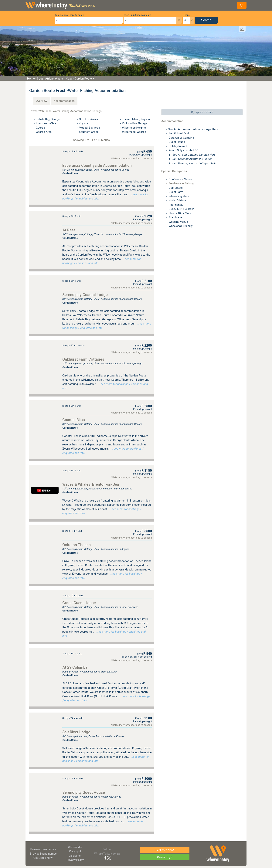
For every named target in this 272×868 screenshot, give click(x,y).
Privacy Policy (75, 860)
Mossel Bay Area (89, 128)
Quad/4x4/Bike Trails (181, 209)
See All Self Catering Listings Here (194, 155)
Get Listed (43, 858)
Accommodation (64, 101)
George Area (44, 132)
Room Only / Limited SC (183, 150)
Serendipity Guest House (84, 792)
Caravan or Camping (181, 138)
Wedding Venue (178, 222)
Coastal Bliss (74, 420)
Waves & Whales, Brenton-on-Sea (91, 484)
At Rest (69, 230)
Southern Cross (89, 132)
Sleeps (186, 15)
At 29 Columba (75, 667)
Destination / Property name (69, 15)
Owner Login (165, 857)
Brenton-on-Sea (46, 123)
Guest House (176, 142)
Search (206, 20)
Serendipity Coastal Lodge (85, 295)
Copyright (75, 851)
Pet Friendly (175, 205)
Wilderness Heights (134, 128)
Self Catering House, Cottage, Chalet (195, 163)
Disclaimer (75, 856)
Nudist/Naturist (178, 200)
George (40, 128)
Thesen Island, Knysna (136, 119)
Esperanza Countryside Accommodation (97, 165)
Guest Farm (176, 192)
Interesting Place (179, 196)
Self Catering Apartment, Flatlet (192, 159)
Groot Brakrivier (89, 119)
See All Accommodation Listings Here (193, 129)
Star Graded (176, 217)
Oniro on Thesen (76, 545)
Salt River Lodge (76, 732)
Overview (41, 101)
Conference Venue (180, 179)
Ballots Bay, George (48, 119)
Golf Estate (175, 188)
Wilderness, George (134, 132)
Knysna (83, 123)
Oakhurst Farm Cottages (83, 359)
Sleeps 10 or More (180, 213)
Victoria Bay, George (135, 123)
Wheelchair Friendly (180, 226)
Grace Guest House (79, 603)
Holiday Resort (177, 146)
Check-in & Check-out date (137, 15)
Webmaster (75, 847)
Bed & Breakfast (178, 133)
